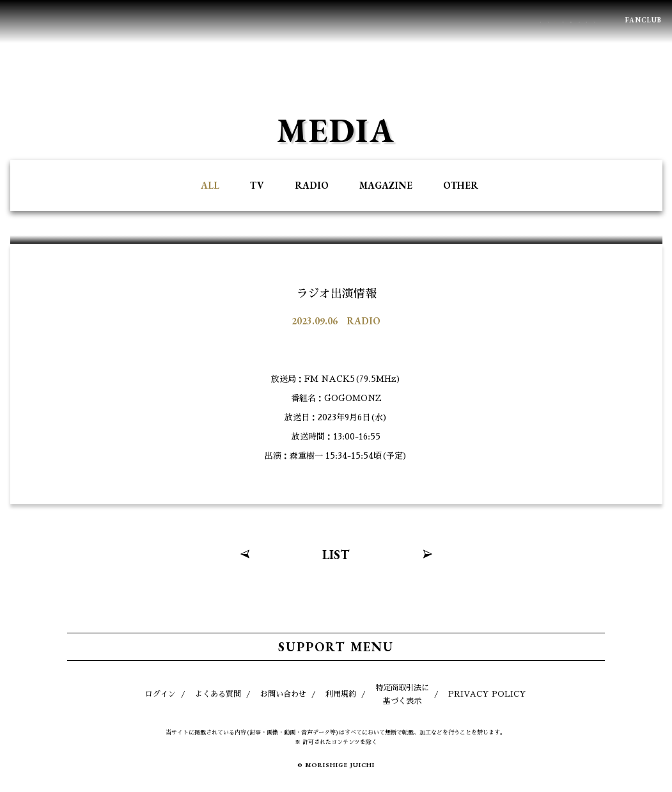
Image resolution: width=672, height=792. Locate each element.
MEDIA (262, 20)
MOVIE (528, 20)
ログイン (160, 694)
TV (257, 185)
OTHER (461, 185)
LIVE (210, 20)
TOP (630, 770)
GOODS (470, 20)
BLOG (582, 20)
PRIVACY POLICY (487, 694)
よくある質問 (218, 694)
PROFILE (320, 20)
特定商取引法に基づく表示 (402, 694)
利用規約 (341, 694)
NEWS (159, 20)
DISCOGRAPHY (396, 20)
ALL (210, 185)
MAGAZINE (386, 185)
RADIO (312, 185)
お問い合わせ (283, 694)
